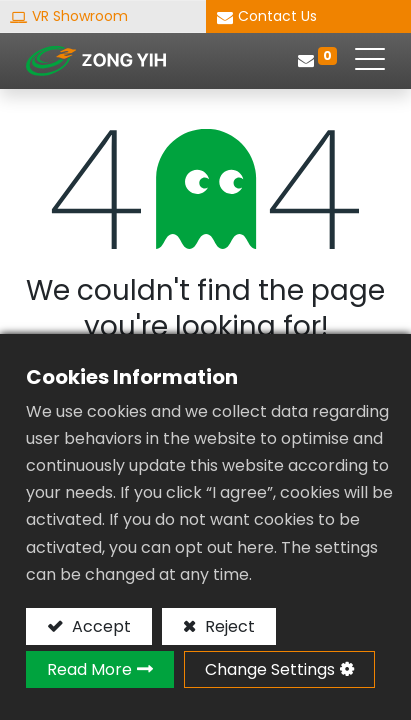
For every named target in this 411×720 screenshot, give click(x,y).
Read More (89, 669)
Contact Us (277, 16)
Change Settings (270, 669)
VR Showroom (80, 16)
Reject (228, 626)
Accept (99, 626)
